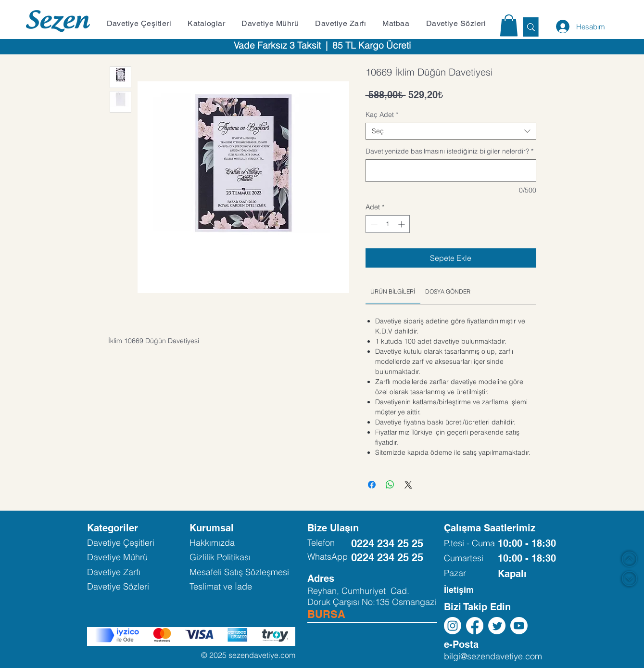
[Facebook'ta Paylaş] (372, 485)
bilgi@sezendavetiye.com (493, 656)
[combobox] (451, 131)
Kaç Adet (382, 115)
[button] (142, 23)
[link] (393, 291)
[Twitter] (497, 626)
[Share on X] (408, 485)
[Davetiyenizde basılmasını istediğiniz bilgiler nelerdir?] (451, 171)
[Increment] (402, 224)
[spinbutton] (388, 224)
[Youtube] (519, 626)
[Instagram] (453, 626)
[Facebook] (475, 626)
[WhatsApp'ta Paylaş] (390, 485)
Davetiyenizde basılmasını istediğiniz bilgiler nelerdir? (449, 151)
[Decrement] (373, 224)
